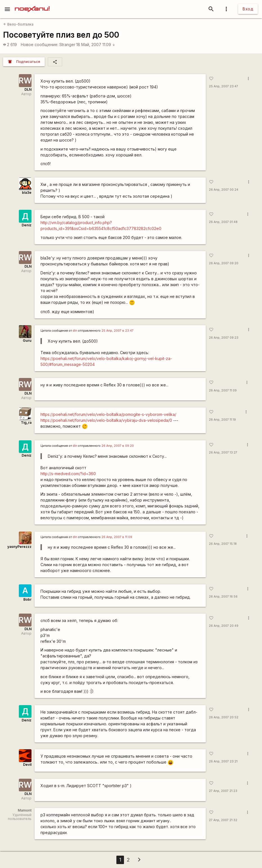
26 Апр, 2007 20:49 (224, 626)
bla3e (27, 192)
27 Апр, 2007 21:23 (223, 791)
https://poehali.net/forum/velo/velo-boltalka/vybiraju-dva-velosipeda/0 (106, 420)
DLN (28, 89)
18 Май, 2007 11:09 (96, 45)
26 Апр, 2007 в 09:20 (118, 446)
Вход (248, 9)
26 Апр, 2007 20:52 (224, 717)
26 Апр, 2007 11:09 (223, 390)
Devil (27, 765)
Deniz (27, 225)
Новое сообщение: (39, 45)
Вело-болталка (18, 24)
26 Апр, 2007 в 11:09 (117, 537)
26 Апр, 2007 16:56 (223, 597)
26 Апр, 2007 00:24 (224, 190)
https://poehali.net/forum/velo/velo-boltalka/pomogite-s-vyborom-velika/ (108, 414)
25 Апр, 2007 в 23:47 (118, 331)
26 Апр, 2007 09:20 (224, 263)
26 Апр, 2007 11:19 (222, 420)
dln (75, 331)
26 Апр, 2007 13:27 (223, 453)
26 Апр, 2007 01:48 (223, 222)
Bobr (27, 599)
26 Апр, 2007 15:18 (223, 544)
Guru (27, 340)
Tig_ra (26, 422)
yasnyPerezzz (19, 547)
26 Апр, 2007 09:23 (224, 338)
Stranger (67, 45)
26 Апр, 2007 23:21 (223, 761)
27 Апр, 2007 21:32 (223, 820)
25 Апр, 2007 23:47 (223, 86)
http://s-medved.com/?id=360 (68, 474)
